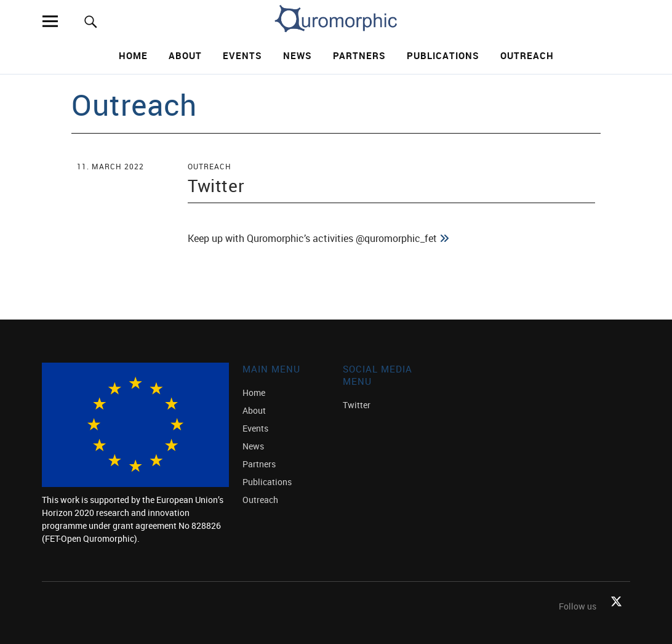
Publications (443, 55)
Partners (359, 55)
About (185, 55)
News (298, 55)
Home (133, 55)
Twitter (216, 185)
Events (242, 55)
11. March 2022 (110, 166)
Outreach (527, 55)
